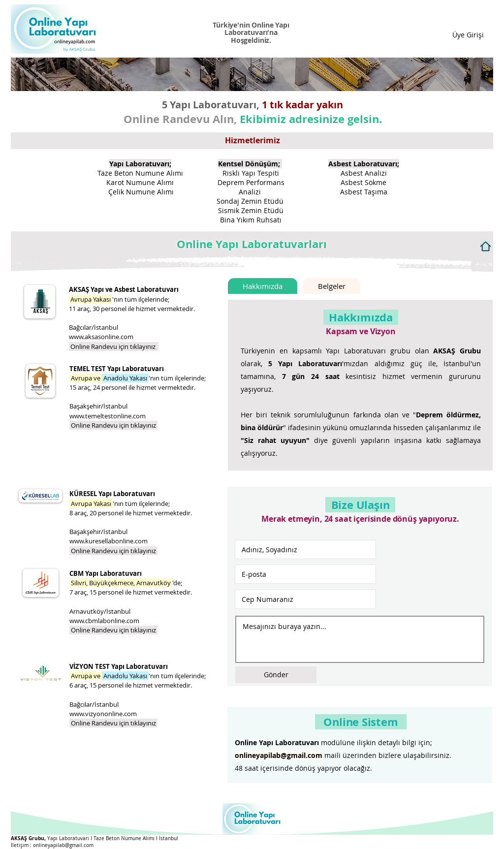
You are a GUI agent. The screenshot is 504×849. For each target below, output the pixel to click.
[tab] (263, 286)
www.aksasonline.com (101, 337)
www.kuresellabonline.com (109, 541)
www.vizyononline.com (103, 714)
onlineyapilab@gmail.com (279, 755)
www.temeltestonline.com (108, 416)
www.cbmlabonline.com (104, 621)
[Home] (486, 246)
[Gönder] (276, 675)
